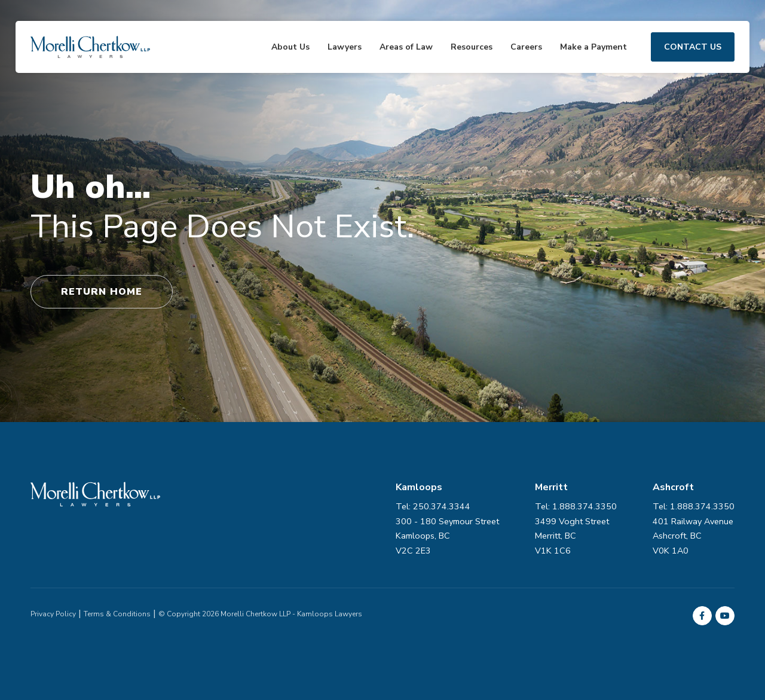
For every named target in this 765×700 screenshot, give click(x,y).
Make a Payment (593, 47)
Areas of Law (406, 47)
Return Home (102, 292)
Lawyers (345, 47)
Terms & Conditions (117, 614)
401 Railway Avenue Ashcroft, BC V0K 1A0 (693, 536)
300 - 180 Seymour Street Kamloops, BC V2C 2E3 (447, 536)
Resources (472, 47)
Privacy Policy (53, 614)
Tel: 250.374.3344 (433, 506)
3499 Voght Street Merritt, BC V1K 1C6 (572, 536)
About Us (290, 47)
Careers (526, 47)
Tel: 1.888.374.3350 (694, 506)
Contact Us (693, 47)
